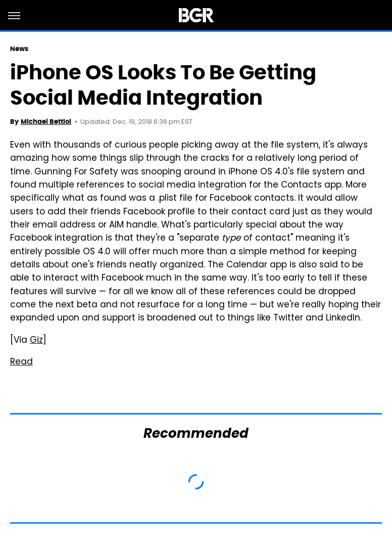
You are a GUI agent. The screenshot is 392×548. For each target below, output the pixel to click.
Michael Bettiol (46, 122)
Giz (36, 341)
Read (21, 362)
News (19, 49)
